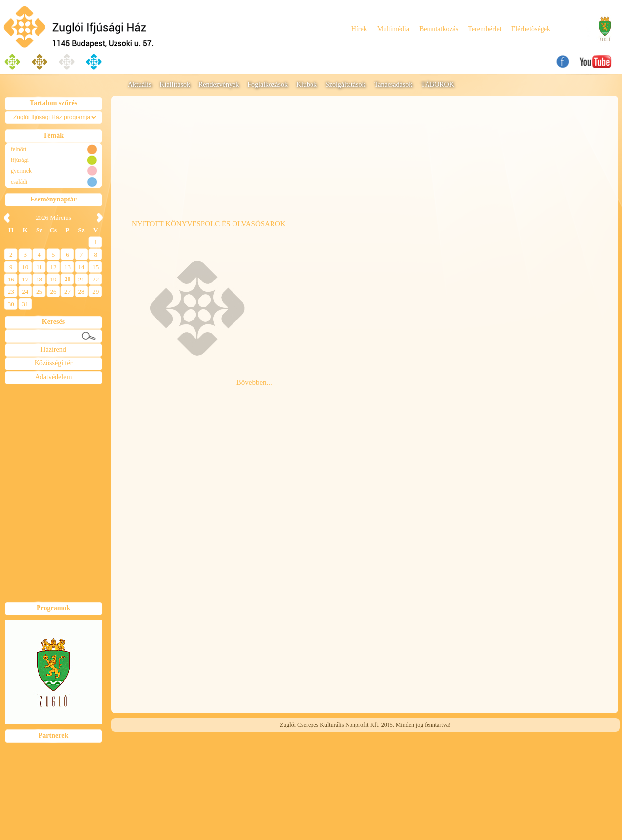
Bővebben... (254, 382)
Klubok (307, 85)
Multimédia (393, 29)
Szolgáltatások (346, 85)
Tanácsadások (393, 85)
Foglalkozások (268, 85)
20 (68, 279)
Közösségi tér (54, 363)
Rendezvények (219, 85)
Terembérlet (485, 29)
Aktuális (139, 85)
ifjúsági (20, 160)
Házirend (53, 349)
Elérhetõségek (531, 29)
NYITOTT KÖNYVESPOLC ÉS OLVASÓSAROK (209, 224)
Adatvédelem (54, 377)
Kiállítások (175, 85)
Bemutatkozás (439, 29)
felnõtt (19, 149)
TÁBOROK (437, 85)
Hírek (359, 29)
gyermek (21, 171)
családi (19, 182)
